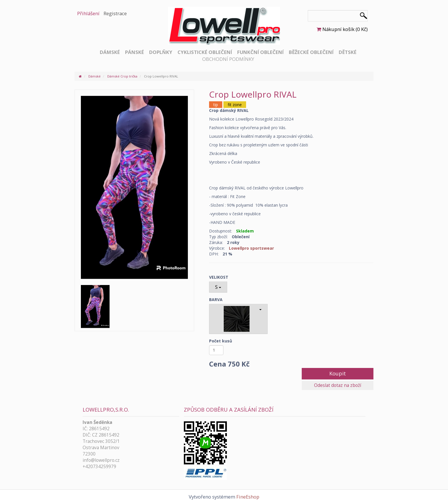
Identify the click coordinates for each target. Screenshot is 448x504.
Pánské (135, 52)
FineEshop (248, 497)
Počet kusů (221, 341)
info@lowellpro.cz (101, 460)
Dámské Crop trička (122, 76)
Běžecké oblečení (311, 52)
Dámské (110, 52)
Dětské (348, 52)
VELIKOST (219, 277)
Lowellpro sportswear (251, 248)
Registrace (115, 13)
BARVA (216, 300)
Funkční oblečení (260, 52)
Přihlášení (88, 13)
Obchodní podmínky (228, 59)
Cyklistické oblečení (205, 52)
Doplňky (161, 52)
